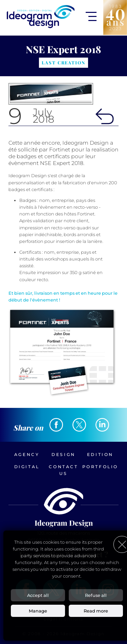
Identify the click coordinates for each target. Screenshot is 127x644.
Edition (100, 454)
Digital (27, 467)
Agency (27, 454)
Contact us (63, 470)
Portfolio (100, 467)
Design (63, 454)
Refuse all (96, 595)
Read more (96, 611)
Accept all (38, 595)
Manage (38, 611)
